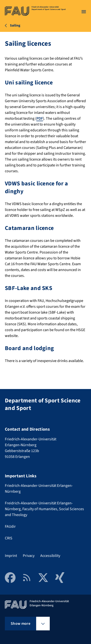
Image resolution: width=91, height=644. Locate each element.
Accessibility (50, 556)
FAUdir (10, 526)
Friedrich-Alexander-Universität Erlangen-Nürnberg (39, 489)
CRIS (9, 538)
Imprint (11, 556)
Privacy (29, 556)
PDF (40, 118)
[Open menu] (84, 12)
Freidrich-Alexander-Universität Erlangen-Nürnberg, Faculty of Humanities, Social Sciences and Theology (44, 509)
